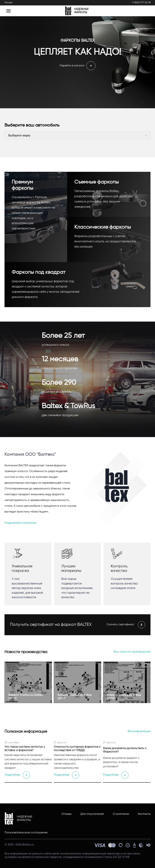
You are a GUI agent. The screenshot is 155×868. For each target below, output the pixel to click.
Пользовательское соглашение (26, 833)
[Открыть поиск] (145, 11)
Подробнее (17, 775)
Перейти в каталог (77, 66)
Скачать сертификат (126, 625)
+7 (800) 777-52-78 (141, 3)
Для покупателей (92, 814)
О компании (121, 814)
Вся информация (139, 731)
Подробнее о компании (20, 523)
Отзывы (66, 814)
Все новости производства (132, 652)
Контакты (144, 814)
